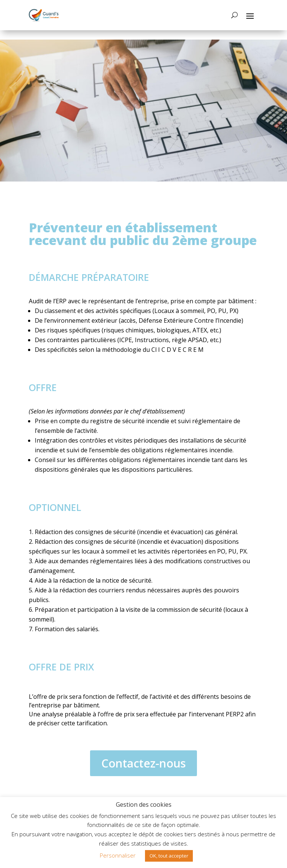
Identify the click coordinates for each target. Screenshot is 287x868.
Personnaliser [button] (118, 855)
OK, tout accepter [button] (169, 856)
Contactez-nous (143, 763)
